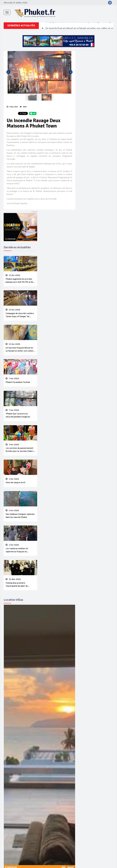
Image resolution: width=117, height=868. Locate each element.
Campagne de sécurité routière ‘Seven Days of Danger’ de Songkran (80, 44)
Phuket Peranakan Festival (20, 382)
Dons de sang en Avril (20, 482)
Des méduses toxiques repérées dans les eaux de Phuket (20, 515)
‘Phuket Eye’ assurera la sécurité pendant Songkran (20, 415)
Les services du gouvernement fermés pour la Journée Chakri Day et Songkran (20, 450)
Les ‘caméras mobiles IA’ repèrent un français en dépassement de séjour (20, 550)
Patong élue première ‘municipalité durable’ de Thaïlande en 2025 (20, 584)
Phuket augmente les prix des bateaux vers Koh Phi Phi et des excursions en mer (20, 280)
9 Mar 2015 (12, 108)
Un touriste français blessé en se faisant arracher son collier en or (20, 349)
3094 (23, 108)
